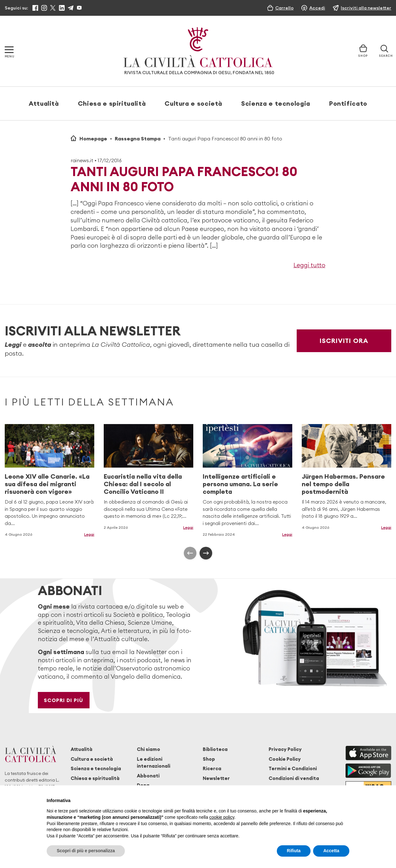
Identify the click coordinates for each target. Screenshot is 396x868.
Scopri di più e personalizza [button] (86, 851)
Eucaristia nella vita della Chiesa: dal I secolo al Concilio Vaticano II (143, 484)
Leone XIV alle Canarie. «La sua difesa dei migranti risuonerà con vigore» (47, 484)
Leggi (89, 534)
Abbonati (148, 776)
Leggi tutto (309, 265)
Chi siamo (148, 749)
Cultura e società (193, 103)
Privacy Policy (285, 749)
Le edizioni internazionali (154, 762)
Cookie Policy (285, 759)
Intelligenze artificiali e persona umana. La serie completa (240, 484)
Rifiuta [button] (294, 851)
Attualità (44, 103)
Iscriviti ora (344, 341)
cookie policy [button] (222, 817)
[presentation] (190, 553)
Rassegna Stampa (138, 139)
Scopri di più (64, 700)
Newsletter (216, 778)
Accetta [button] (331, 851)
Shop (209, 759)
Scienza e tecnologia (276, 103)
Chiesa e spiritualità (112, 103)
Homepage (93, 139)
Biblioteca (215, 749)
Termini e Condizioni (293, 768)
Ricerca (212, 768)
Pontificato (348, 103)
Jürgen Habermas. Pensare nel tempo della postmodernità (343, 484)
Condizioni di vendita (294, 778)
